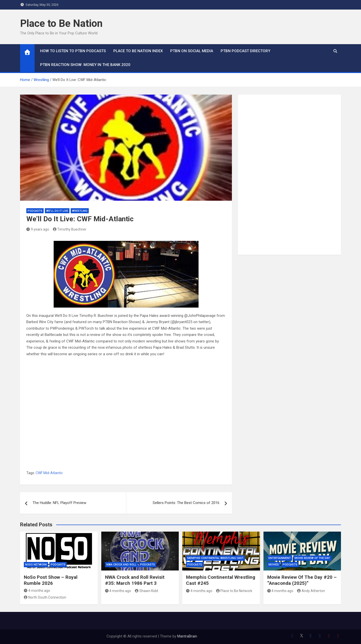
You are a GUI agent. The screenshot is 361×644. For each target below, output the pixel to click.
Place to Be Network (234, 591)
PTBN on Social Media (192, 51)
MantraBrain (187, 636)
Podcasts (35, 211)
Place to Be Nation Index (138, 51)
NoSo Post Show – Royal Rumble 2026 (51, 580)
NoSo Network (36, 565)
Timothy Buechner (70, 229)
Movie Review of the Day (312, 558)
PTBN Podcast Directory (245, 51)
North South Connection (45, 597)
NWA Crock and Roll (121, 565)
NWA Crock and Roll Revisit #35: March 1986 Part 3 (135, 580)
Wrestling (80, 211)
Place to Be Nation (61, 23)
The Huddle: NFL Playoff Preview (59, 503)
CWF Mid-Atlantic (49, 473)
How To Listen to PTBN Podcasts (73, 51)
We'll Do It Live (57, 211)
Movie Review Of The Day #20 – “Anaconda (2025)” (302, 580)
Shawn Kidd (146, 591)
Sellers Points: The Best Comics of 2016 (186, 503)
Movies (274, 565)
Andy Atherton (311, 591)
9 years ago (38, 229)
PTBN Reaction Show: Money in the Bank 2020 (85, 65)
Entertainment (280, 558)
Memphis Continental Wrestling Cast (215, 558)
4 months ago (37, 591)
